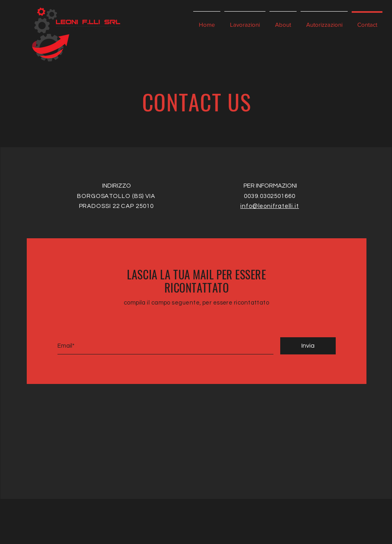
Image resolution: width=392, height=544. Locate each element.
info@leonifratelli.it (270, 206)
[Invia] (308, 346)
